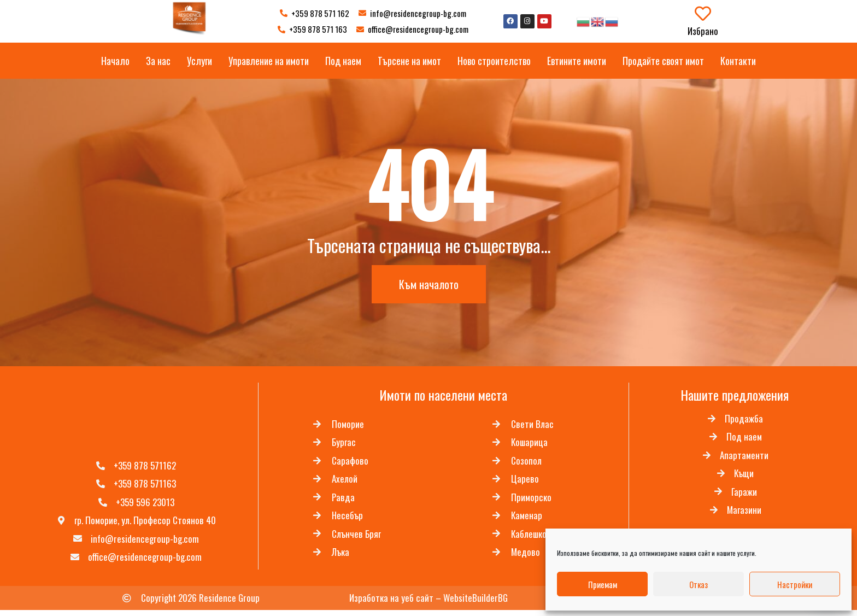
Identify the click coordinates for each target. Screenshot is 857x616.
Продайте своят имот (663, 61)
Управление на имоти (269, 61)
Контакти (738, 61)
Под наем (343, 61)
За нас (158, 61)
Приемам (603, 584)
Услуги (199, 61)
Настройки (795, 584)
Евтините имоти (577, 61)
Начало (115, 61)
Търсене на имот (409, 61)
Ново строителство (494, 61)
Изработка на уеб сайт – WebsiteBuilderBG (428, 603)
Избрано (703, 31)
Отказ (698, 584)
